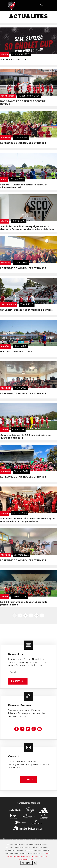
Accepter (26, 863)
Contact (28, 780)
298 (37, 616)
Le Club (4, 392)
